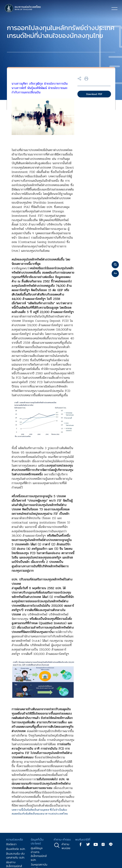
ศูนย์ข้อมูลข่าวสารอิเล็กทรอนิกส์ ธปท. (39, 854)
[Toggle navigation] (114, 8)
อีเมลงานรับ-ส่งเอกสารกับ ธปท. (15, 855)
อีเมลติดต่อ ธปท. (16, 849)
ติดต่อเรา (11, 844)
